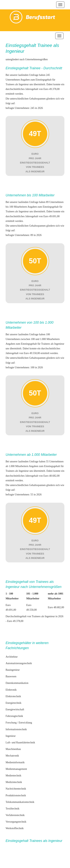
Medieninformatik (15, 762)
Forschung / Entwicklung (19, 723)
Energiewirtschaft (15, 709)
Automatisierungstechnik (19, 663)
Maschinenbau (13, 749)
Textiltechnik (13, 809)
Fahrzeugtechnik (14, 716)
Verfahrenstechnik (15, 815)
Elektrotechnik (13, 696)
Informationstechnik (16, 729)
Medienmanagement (16, 769)
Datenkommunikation (17, 683)
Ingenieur (11, 736)
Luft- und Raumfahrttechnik (20, 743)
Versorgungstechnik (16, 822)
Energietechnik (14, 703)
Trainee (45, 45)
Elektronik (11, 690)
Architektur (12, 657)
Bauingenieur (13, 670)
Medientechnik (13, 776)
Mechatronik (12, 756)
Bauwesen (11, 676)
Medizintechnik (14, 782)
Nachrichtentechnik (16, 789)
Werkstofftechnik (15, 828)
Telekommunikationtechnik (20, 802)
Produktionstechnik (16, 795)
